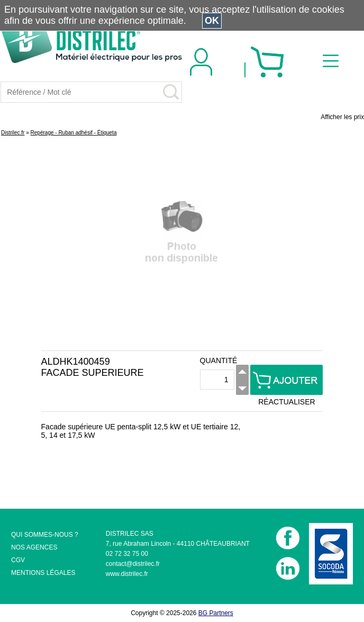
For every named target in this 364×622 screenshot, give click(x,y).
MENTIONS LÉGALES (43, 573)
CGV (18, 560)
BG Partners (216, 613)
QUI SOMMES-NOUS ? (45, 535)
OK (212, 21)
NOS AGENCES (34, 547)
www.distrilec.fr (127, 574)
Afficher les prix (342, 117)
